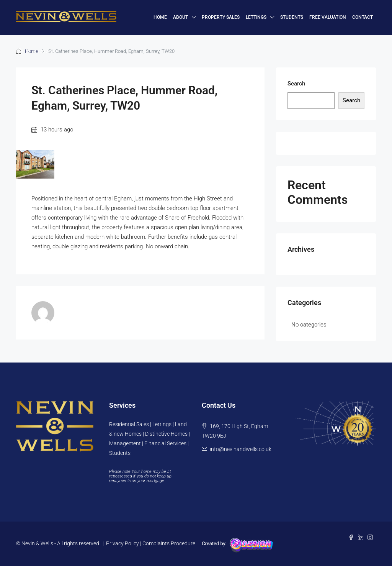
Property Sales (221, 17)
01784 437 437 (37, 51)
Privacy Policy (122, 543)
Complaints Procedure (169, 543)
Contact (363, 17)
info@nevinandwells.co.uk (241, 449)
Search (296, 84)
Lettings (256, 17)
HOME (160, 17)
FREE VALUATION (328, 17)
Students (292, 17)
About (180, 17)
